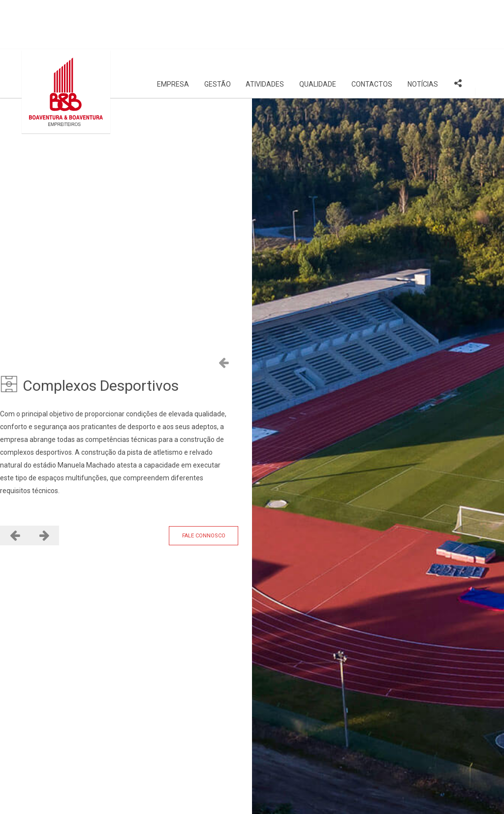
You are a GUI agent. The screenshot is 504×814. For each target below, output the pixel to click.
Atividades (265, 35)
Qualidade (318, 35)
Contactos (372, 35)
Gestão (218, 35)
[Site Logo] (66, 43)
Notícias (423, 35)
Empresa (173, 35)
